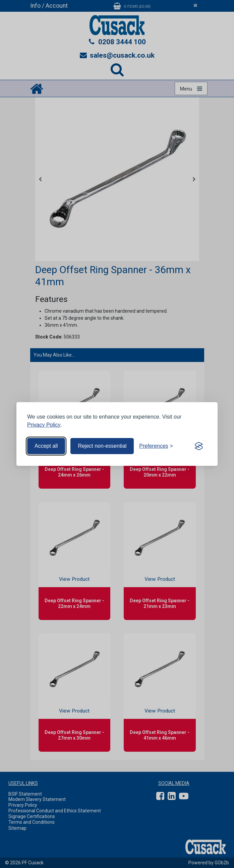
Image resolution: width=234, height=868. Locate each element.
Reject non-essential (102, 446)
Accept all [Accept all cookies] (46, 446)
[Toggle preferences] (156, 446)
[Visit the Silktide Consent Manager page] (199, 446)
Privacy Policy (44, 425)
